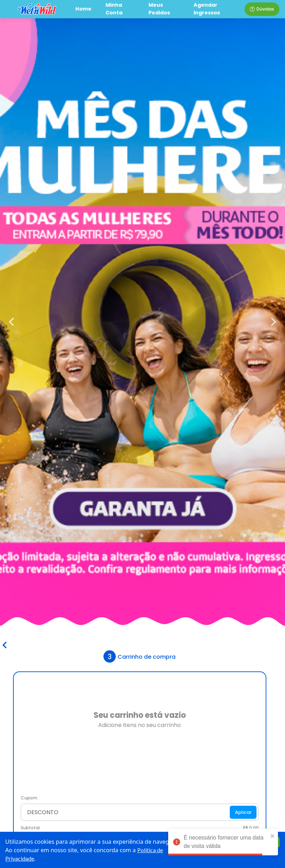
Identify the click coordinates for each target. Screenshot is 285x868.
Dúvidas (262, 9)
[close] (273, 836)
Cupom (29, 798)
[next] (271, 322)
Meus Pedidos (159, 9)
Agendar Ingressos (207, 9)
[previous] (14, 322)
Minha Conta (114, 9)
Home (83, 9)
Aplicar (243, 812)
